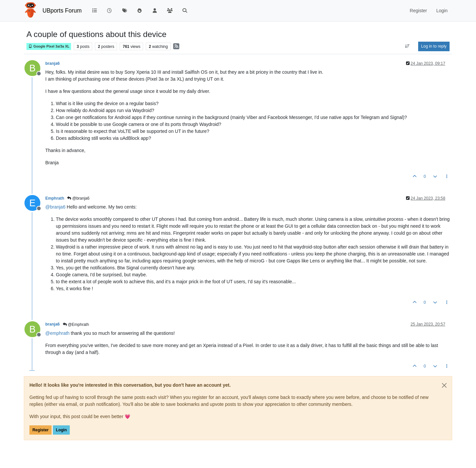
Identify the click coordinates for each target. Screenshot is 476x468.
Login (61, 430)
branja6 (53, 63)
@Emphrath (76, 325)
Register (40, 430)
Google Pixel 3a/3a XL (49, 46)
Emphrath (55, 198)
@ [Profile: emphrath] (57, 333)
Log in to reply (434, 46)
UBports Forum (62, 11)
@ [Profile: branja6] (55, 207)
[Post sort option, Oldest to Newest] (407, 46)
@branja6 (78, 198)
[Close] (444, 385)
